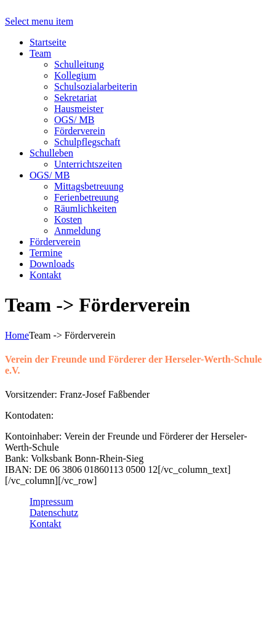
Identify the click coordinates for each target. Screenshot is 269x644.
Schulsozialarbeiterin (96, 87)
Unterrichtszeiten (88, 164)
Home (17, 335)
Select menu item (39, 21)
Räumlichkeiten (85, 208)
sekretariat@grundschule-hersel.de (110, 628)
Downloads (52, 264)
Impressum (51, 501)
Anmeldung (78, 231)
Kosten (68, 219)
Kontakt (46, 275)
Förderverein (80, 131)
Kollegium (75, 75)
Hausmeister (79, 109)
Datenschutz (54, 513)
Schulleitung (79, 64)
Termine (46, 253)
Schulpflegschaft (87, 142)
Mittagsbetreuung (89, 186)
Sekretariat (75, 98)
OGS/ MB (74, 120)
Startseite (48, 42)
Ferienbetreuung (86, 197)
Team (40, 53)
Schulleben (51, 153)
